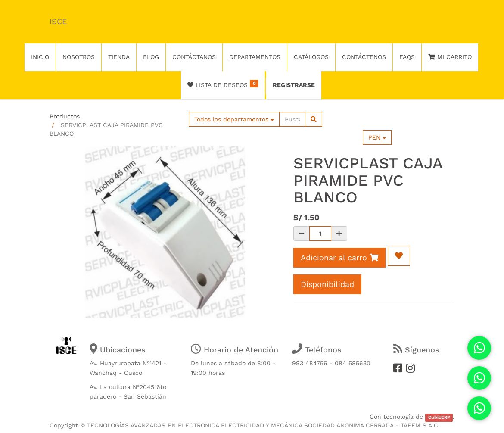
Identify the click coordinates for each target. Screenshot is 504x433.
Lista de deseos (223, 84)
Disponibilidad (327, 284)
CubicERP (439, 417)
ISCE (58, 21)
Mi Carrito (450, 57)
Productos (65, 116)
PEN (377, 137)
